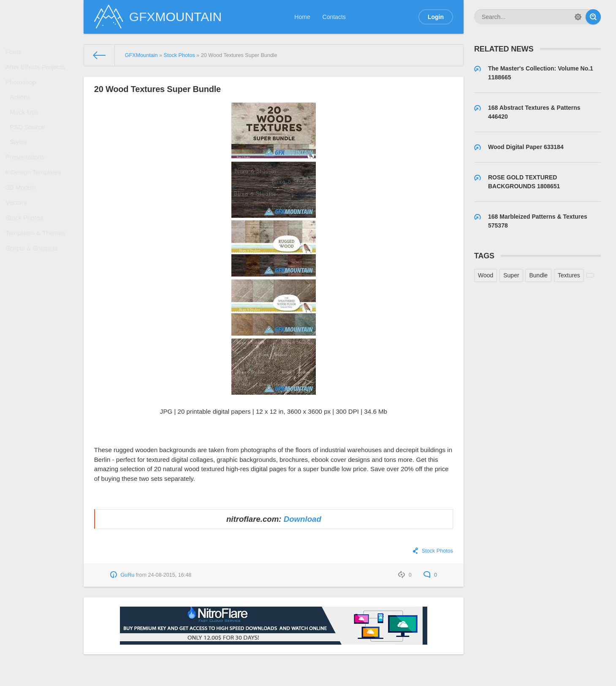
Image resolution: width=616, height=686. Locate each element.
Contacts (334, 17)
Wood (486, 275)
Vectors (19, 234)
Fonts (16, 53)
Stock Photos (26, 253)
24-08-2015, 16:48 (170, 575)
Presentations (27, 179)
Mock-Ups (26, 126)
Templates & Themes (37, 271)
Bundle (538, 275)
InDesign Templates (35, 198)
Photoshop (23, 90)
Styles (21, 161)
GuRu (127, 575)
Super (511, 275)
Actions (23, 108)
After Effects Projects (36, 72)
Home (302, 17)
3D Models (23, 216)
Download (303, 519)
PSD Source (29, 144)
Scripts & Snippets (33, 290)
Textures (569, 275)
